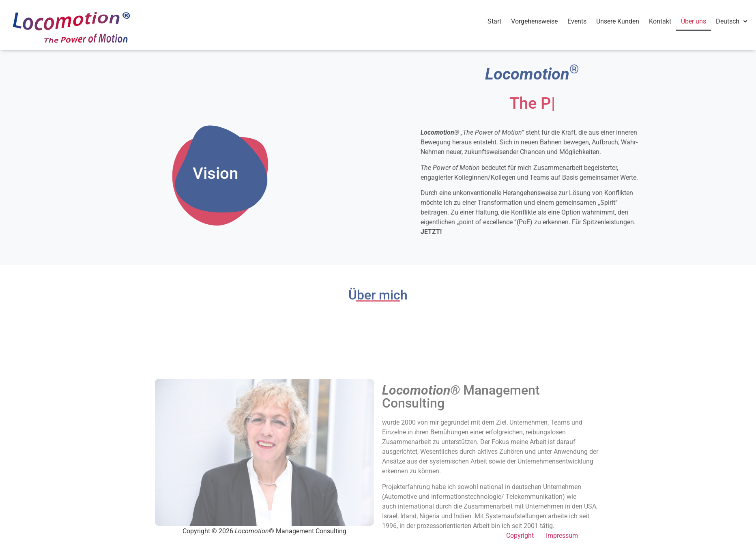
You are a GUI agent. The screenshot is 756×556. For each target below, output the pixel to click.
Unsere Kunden (618, 21)
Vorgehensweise (534, 21)
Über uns (694, 21)
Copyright (520, 536)
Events (577, 21)
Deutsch (731, 21)
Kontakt (660, 21)
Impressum (562, 536)
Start (494, 21)
